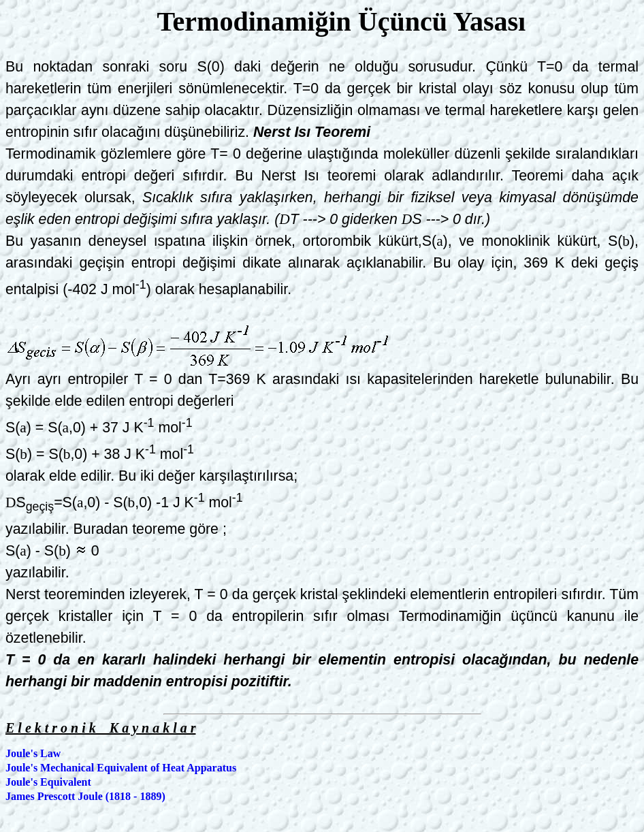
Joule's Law (33, 753)
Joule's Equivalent (48, 782)
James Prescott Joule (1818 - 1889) (85, 796)
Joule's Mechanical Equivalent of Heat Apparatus (121, 768)
